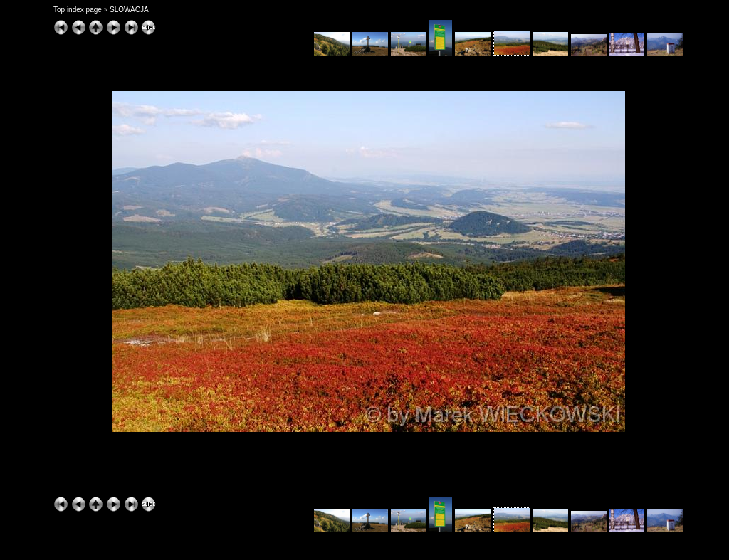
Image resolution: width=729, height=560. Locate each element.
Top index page (78, 10)
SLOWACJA (129, 10)
